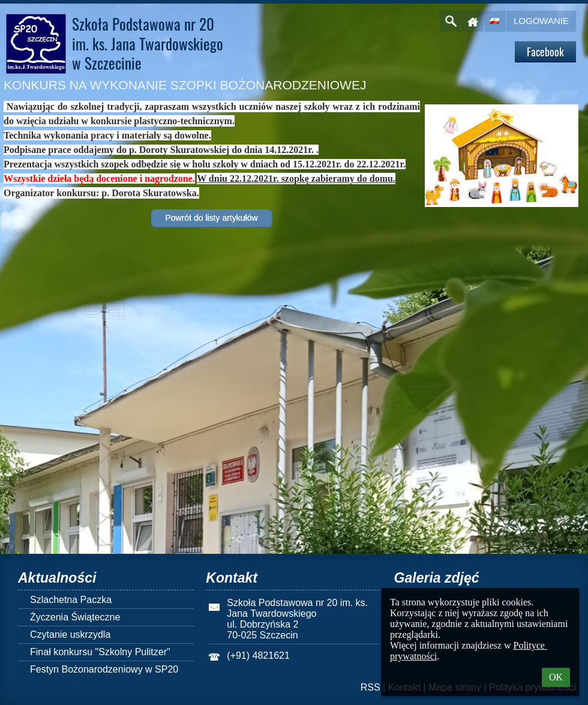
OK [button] (556, 677)
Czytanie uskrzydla (70, 634)
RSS (370, 687)
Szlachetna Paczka (71, 600)
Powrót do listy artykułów (211, 218)
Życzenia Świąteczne (75, 617)
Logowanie (541, 21)
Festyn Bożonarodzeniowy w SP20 (104, 669)
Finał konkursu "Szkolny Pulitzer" (100, 652)
